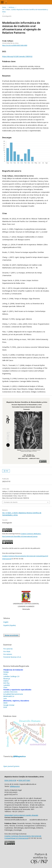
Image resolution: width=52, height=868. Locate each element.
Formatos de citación (11, 502)
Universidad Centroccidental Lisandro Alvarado (21, 815)
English (6, 622)
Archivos (11, 7)
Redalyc (6, 672)
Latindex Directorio (10, 692)
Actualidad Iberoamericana (13, 694)
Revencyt (7, 679)
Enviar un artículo (12, 635)
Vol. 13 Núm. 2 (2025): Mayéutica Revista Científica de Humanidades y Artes (25, 11)
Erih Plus (6, 683)
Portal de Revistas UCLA (12, 657)
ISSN (5, 707)
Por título (7, 651)
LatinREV (7, 685)
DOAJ (5, 674)
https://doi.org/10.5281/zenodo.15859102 (17, 56)
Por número (8, 654)
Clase (5, 687)
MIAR (5, 703)
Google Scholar (9, 705)
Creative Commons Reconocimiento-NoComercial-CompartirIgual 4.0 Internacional (23, 837)
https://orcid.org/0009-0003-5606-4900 (15, 45)
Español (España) (10, 625)
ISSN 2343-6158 (10, 780)
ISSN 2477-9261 (24, 780)
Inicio (4, 7)
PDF (7, 471)
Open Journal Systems (11, 766)
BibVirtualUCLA (9, 696)
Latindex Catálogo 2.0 (11, 676)
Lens (5, 698)
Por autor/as (8, 649)
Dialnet (6, 681)
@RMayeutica (19, 756)
